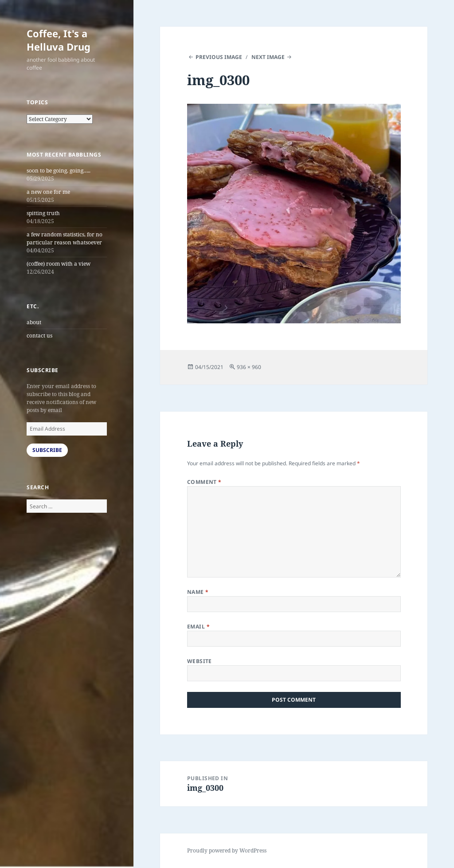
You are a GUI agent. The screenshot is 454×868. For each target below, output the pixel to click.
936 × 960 (249, 367)
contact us (39, 336)
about (34, 322)
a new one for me (48, 192)
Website (200, 661)
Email (198, 626)
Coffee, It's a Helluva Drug (59, 40)
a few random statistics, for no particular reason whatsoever (65, 238)
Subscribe (47, 450)
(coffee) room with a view (59, 264)
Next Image (268, 57)
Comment (204, 482)
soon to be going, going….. (59, 171)
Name (198, 592)
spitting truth (43, 213)
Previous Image (219, 57)
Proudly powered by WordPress (227, 850)
